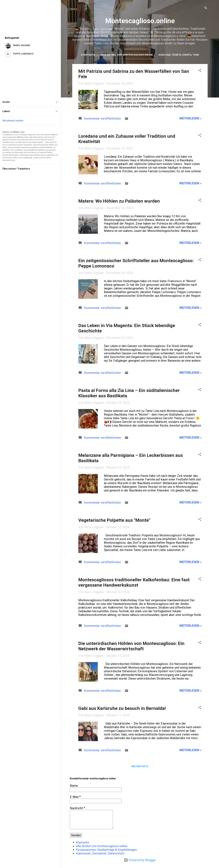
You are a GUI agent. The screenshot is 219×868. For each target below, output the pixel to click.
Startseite (88, 55)
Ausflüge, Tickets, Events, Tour (179, 55)
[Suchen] (206, 8)
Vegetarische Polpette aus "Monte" (114, 520)
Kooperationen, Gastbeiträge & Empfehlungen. (107, 850)
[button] (200, 71)
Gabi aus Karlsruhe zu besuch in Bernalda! (122, 708)
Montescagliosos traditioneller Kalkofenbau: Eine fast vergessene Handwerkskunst (134, 582)
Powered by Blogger (140, 860)
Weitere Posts (140, 766)
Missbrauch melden (13, 121)
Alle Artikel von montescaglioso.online (127, 55)
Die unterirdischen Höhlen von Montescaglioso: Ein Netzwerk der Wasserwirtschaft (131, 646)
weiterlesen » (190, 118)
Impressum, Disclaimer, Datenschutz (100, 853)
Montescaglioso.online (140, 21)
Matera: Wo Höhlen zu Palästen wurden (119, 201)
